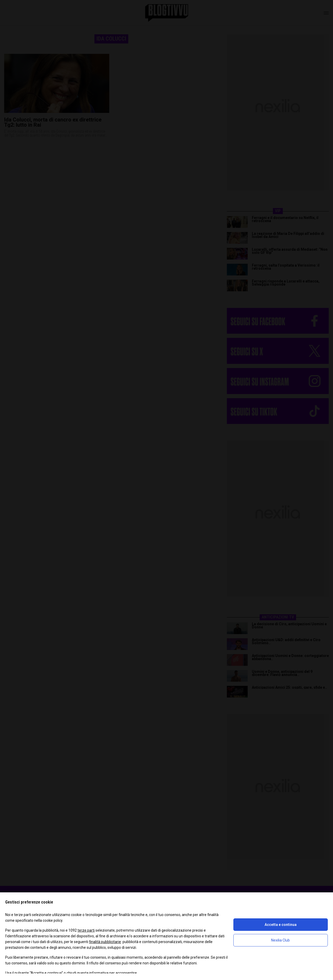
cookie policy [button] (53, 920)
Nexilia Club (280, 940)
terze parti (86, 930)
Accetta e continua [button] (281, 925)
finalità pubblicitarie (105, 942)
